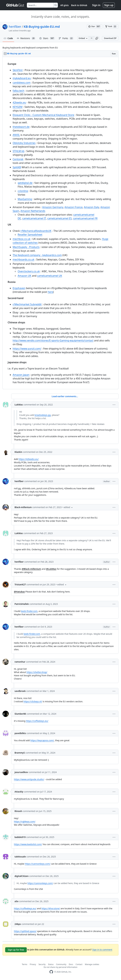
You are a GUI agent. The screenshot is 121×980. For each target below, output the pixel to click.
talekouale (20, 857)
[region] (61, 223)
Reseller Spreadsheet (30, 235)
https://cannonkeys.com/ (38, 864)
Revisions (26, 38)
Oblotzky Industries (24, 143)
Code (8, 38)
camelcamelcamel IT (34, 218)
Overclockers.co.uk (29, 271)
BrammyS (20, 753)
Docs (71, 964)
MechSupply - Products (26, 247)
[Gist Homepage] (15, 5)
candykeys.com (22, 83)
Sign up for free (16, 950)
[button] (97, 38)
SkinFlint (18, 70)
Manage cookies (92, 964)
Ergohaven (19, 288)
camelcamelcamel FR (85, 218)
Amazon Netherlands (33, 211)
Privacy (33, 964)
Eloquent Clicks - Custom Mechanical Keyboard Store (43, 115)
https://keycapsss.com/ (42, 740)
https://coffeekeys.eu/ (37, 721)
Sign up (109, 5)
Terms (25, 964)
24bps (18, 924)
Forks (66, 38)
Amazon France (73, 207)
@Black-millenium (31, 569)
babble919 (20, 837)
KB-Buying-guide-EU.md (42, 27)
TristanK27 (20, 584)
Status (51, 964)
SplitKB (17, 167)
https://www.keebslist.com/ (28, 844)
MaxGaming (25, 199)
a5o (16, 901)
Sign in (96, 5)
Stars (47, 38)
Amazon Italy (91, 207)
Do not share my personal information (61, 967)
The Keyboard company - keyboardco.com (37, 255)
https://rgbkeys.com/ (25, 822)
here (50, 292)
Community (61, 964)
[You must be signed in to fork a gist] (111, 26)
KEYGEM (18, 107)
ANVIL (16, 135)
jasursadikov (21, 772)
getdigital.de (25, 183)
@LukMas (51, 569)
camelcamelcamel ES (59, 218)
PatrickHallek (22, 604)
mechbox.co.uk (22, 239)
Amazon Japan (21, 375)
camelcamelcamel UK (50, 276)
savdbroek (20, 691)
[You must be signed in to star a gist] (95, 26)
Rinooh (18, 811)
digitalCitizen (22, 876)
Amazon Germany (53, 207)
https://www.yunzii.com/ (27, 349)
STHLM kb (19, 151)
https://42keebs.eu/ (29, 459)
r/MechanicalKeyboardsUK (36, 231)
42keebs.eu (19, 102)
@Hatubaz (19, 592)
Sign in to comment (102, 950)
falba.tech (18, 91)
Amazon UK (24, 276)
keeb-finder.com (29, 611)
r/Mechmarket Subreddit (27, 304)
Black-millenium (23, 507)
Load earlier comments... (65, 396)
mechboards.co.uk (23, 259)
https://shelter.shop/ (37, 672)
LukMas (19, 405)
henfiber (15, 27)
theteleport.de (21, 127)
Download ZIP (110, 38)
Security (42, 964)
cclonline (23, 191)
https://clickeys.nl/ (33, 701)
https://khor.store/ (51, 908)
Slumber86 (20, 714)
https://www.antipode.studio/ (29, 779)
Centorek (18, 159)
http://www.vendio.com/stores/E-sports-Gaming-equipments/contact (53, 340)
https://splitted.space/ (25, 931)
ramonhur (20, 662)
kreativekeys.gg (43, 415)
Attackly (19, 792)
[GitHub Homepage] (51, 972)
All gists (64, 5)
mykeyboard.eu (22, 78)
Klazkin (18, 452)
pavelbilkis (20, 733)
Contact (79, 964)
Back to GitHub (79, 5)
